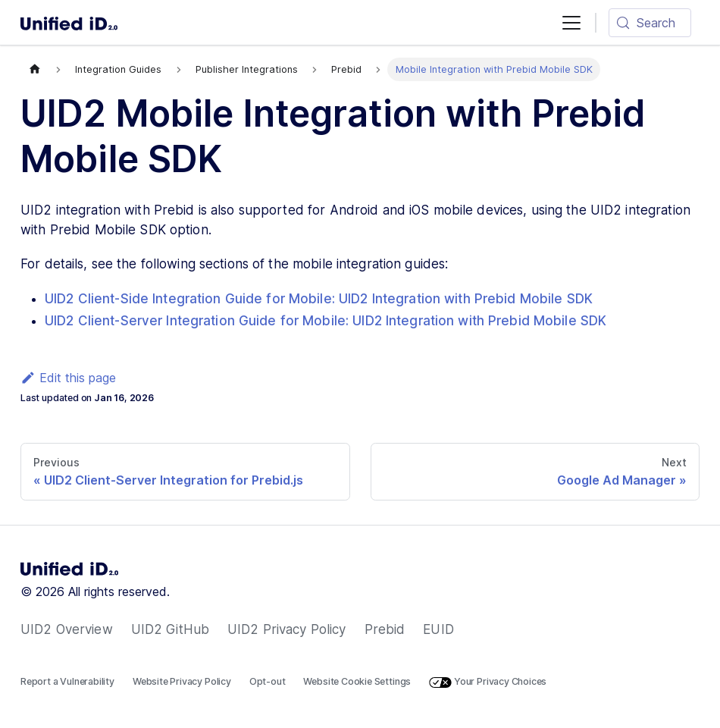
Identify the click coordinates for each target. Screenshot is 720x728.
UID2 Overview (67, 629)
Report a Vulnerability (67, 681)
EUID (438, 629)
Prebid (385, 629)
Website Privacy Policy (182, 681)
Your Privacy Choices (488, 682)
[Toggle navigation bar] (571, 23)
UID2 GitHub (170, 629)
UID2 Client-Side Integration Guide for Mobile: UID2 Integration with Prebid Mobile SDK (319, 299)
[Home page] (35, 69)
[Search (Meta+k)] (650, 23)
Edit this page (68, 378)
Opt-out (268, 681)
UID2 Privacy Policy (286, 629)
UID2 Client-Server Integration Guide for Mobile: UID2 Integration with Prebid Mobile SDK (326, 321)
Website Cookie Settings (357, 681)
